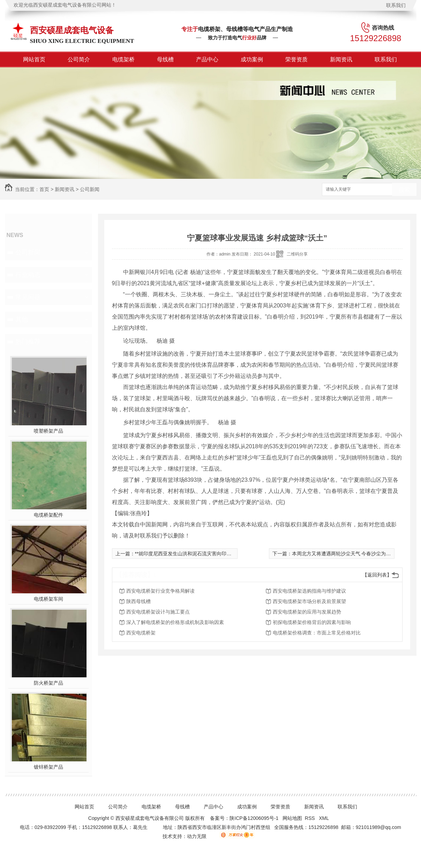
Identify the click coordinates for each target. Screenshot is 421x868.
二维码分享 (297, 254)
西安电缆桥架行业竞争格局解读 (160, 591)
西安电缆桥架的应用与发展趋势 (307, 612)
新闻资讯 (341, 59)
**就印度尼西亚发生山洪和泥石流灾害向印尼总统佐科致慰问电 (203, 554)
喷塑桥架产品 (48, 431)
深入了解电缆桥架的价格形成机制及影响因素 (175, 622)
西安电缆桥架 (141, 633)
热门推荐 (28, 342)
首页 (44, 189)
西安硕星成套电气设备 (72, 30)
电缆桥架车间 (48, 599)
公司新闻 (90, 189)
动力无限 (197, 836)
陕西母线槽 (138, 601)
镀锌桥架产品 (48, 767)
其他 (22, 319)
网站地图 (292, 818)
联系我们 (396, 5)
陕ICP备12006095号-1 (254, 818)
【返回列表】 (377, 575)
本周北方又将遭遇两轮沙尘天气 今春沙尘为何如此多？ (351, 554)
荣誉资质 (296, 59)
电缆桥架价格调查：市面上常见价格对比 (317, 633)
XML (324, 818)
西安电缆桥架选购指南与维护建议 (309, 591)
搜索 (404, 190)
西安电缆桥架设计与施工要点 (158, 612)
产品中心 (207, 59)
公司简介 (79, 59)
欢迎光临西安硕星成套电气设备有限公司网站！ (65, 5)
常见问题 (28, 297)
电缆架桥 (123, 59)
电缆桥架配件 (48, 515)
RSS (311, 818)
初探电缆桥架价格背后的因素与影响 (312, 622)
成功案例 (252, 59)
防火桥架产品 (48, 683)
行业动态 (28, 275)
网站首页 (34, 59)
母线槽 (165, 59)
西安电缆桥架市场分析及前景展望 (309, 601)
